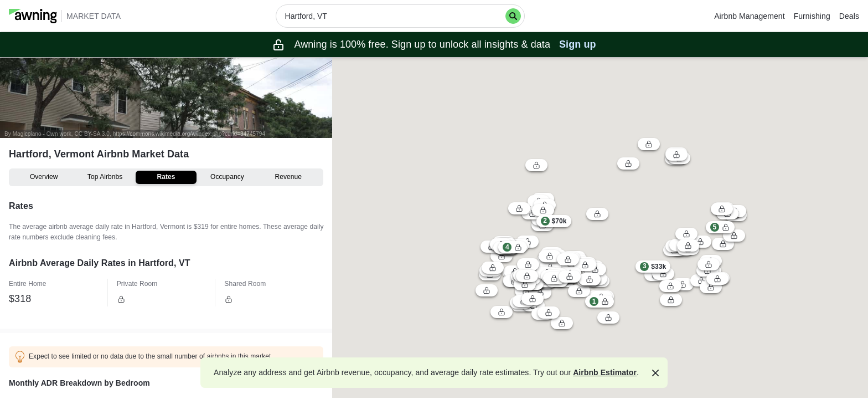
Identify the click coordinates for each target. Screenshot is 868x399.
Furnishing (812, 16)
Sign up (578, 44)
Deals (849, 16)
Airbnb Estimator (605, 372)
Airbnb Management (749, 16)
